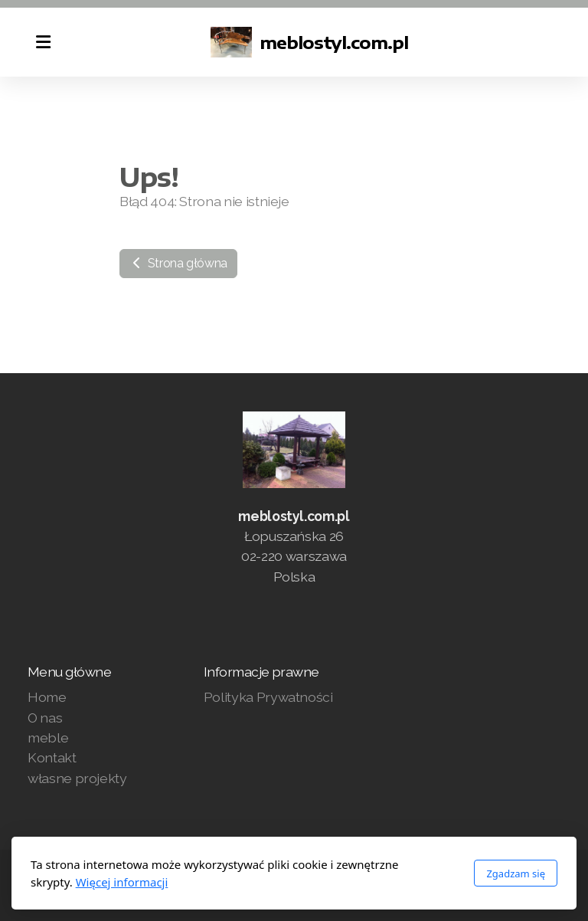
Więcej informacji (122, 882)
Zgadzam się (516, 873)
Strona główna (178, 263)
